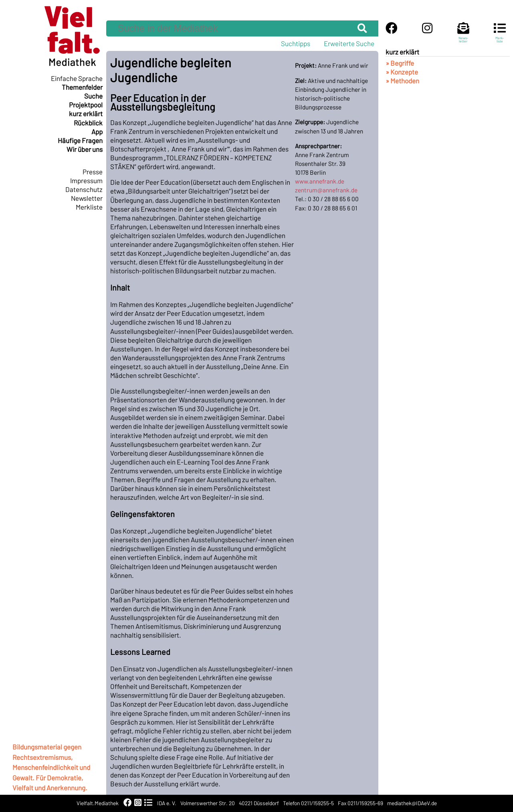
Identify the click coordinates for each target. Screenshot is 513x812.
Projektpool (86, 105)
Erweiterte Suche (349, 43)
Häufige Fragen (80, 140)
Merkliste (89, 207)
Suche (93, 96)
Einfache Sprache (77, 78)
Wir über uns (85, 149)
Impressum (86, 180)
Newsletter (87, 198)
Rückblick (88, 123)
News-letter (463, 36)
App (97, 131)
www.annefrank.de (320, 181)
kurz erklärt (86, 113)
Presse (93, 172)
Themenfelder (82, 87)
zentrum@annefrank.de (326, 190)
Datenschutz (84, 189)
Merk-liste (500, 36)
